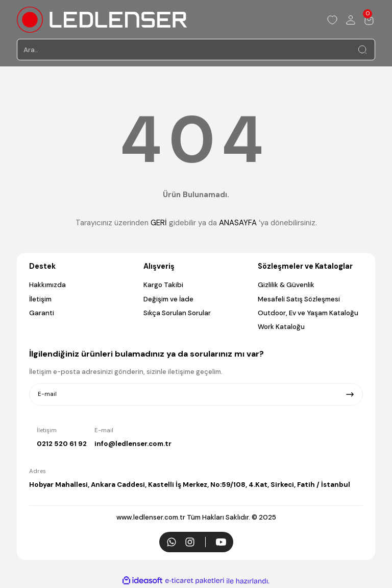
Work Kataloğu (281, 327)
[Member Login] (351, 20)
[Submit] (350, 394)
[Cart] (369, 20)
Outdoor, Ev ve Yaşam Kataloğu (308, 313)
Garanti (42, 313)
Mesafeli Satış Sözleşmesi (299, 299)
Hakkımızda (47, 285)
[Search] (196, 50)
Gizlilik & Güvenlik (286, 285)
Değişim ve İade (168, 299)
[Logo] (102, 20)
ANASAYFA (238, 223)
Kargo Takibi (163, 285)
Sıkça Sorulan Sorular (177, 313)
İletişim (40, 299)
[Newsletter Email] (196, 394)
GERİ (159, 223)
